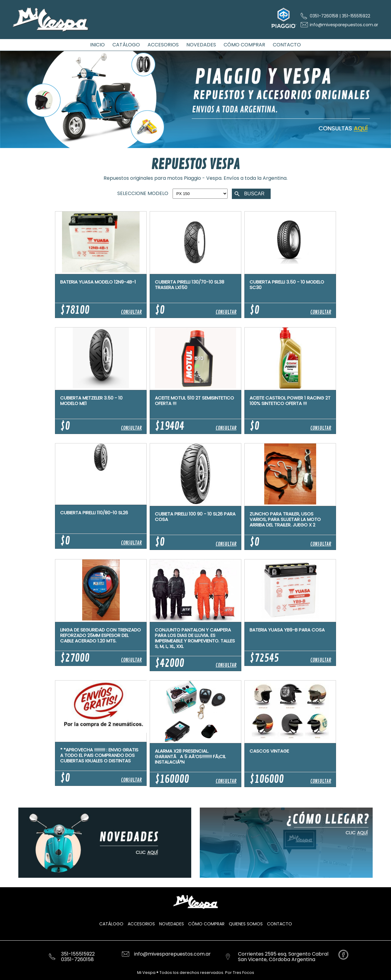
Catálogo (111, 924)
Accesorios (141, 924)
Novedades (172, 924)
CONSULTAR (131, 312)
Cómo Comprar (206, 924)
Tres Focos (243, 973)
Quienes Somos (246, 924)
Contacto (280, 924)
